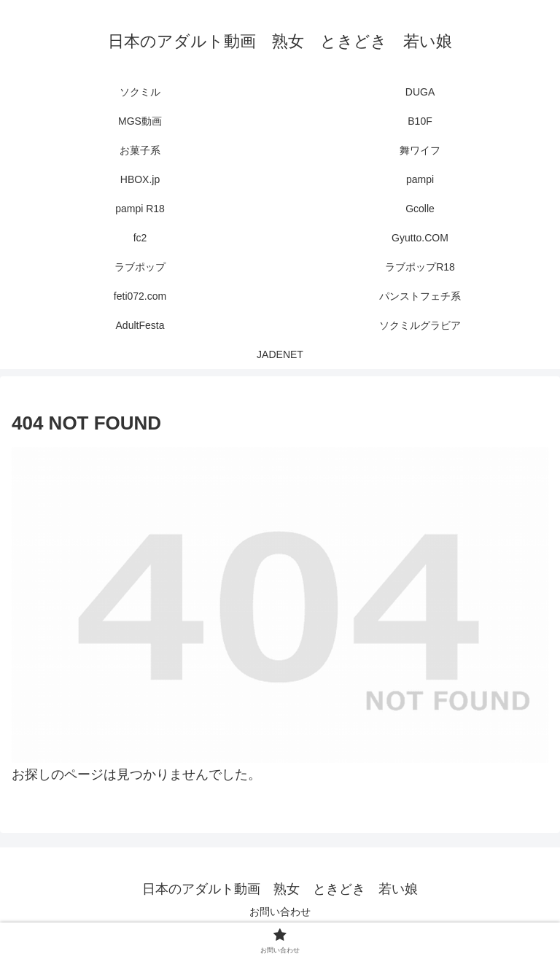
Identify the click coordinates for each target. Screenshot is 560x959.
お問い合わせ (280, 912)
